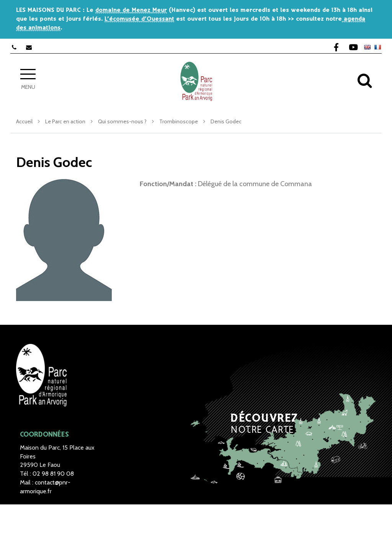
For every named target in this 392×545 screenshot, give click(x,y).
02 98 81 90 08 (53, 474)
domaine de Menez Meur (131, 10)
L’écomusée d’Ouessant (139, 19)
